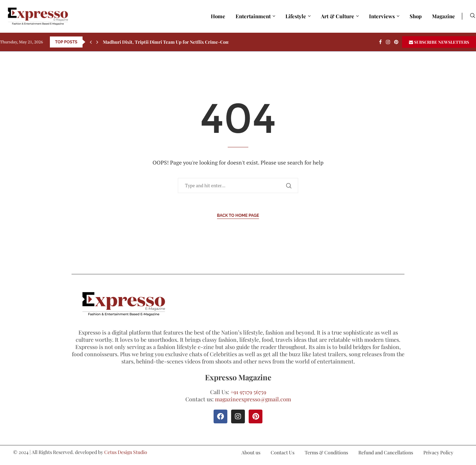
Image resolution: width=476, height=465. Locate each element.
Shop (416, 16)
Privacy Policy (438, 452)
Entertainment (253, 16)
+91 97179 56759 (248, 392)
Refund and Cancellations (386, 452)
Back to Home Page (238, 215)
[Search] (473, 16)
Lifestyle (296, 16)
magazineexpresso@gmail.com (253, 399)
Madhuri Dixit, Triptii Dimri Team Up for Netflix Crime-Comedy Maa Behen (182, 42)
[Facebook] (380, 42)
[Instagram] (388, 42)
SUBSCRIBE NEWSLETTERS (439, 42)
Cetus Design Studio (126, 452)
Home (218, 16)
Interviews (382, 16)
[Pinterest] (396, 42)
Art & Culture (338, 16)
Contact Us (283, 452)
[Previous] (91, 42)
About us (251, 452)
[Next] (97, 42)
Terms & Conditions (326, 452)
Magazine (443, 16)
